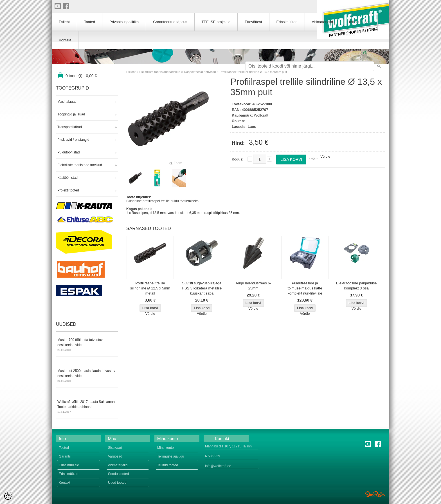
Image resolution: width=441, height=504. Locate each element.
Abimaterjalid (322, 22)
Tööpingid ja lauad (71, 114)
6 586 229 (212, 456)
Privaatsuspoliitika (124, 22)
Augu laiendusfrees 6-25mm (253, 286)
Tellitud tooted (168, 465)
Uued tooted (117, 483)
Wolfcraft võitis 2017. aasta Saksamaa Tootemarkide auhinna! (87, 407)
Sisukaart (115, 448)
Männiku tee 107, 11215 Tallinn (228, 446)
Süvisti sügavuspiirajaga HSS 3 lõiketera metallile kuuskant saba (202, 288)
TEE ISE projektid (216, 22)
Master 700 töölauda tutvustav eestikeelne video (87, 345)
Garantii (65, 456)
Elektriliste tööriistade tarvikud (80, 165)
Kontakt (65, 40)
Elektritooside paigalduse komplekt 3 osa (356, 286)
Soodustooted (118, 474)
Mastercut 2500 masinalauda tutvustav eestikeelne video (87, 376)
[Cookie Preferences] (8, 496)
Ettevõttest (253, 22)
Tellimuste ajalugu (171, 456)
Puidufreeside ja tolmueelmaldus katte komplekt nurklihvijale (305, 288)
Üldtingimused (359, 22)
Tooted (90, 22)
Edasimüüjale (69, 465)
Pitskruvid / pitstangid (73, 140)
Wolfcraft (261, 115)
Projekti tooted (68, 190)
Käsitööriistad (67, 178)
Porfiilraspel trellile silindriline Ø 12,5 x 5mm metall (150, 288)
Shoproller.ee (375, 494)
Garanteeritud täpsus (170, 22)
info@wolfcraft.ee (218, 466)
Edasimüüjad (287, 22)
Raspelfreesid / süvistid (200, 72)
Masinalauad (67, 102)
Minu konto (166, 448)
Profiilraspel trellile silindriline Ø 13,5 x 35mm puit (253, 72)
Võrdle (325, 157)
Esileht (131, 72)
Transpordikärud (70, 127)
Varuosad (115, 456)
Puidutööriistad (68, 152)
